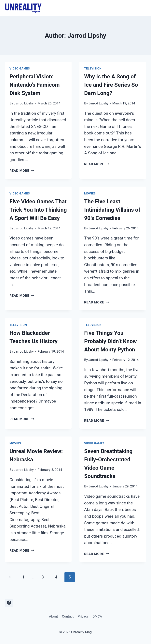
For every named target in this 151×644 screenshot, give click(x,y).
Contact (68, 616)
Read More (22, 171)
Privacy (83, 616)
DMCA (97, 616)
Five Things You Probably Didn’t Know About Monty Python (110, 341)
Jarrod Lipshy (24, 103)
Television (93, 69)
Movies (90, 193)
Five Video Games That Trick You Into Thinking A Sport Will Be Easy (38, 210)
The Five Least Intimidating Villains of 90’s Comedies (112, 210)
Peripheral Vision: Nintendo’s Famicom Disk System (35, 85)
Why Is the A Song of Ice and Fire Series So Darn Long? (111, 85)
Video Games (20, 69)
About (54, 616)
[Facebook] (9, 603)
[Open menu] (143, 8)
